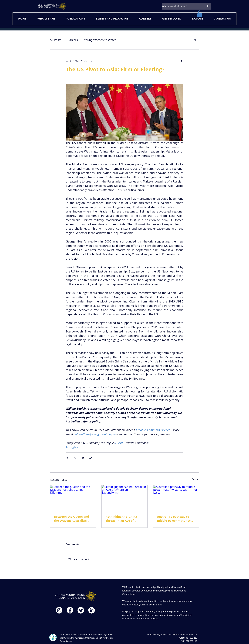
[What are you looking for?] (181, 6)
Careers (73, 40)
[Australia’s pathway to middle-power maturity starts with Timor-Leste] (176, 498)
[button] (200, 14)
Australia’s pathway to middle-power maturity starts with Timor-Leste (174, 519)
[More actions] (181, 61)
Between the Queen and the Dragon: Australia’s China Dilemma (71, 519)
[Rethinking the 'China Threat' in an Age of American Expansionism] (125, 498)
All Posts (56, 40)
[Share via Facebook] (67, 458)
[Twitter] (81, 610)
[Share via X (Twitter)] (75, 458)
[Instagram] (59, 610)
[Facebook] (70, 610)
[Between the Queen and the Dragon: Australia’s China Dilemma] (73, 498)
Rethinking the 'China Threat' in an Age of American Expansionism (123, 519)
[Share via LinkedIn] (83, 458)
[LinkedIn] (92, 610)
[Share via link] (91, 458)
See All (196, 479)
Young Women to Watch (100, 40)
